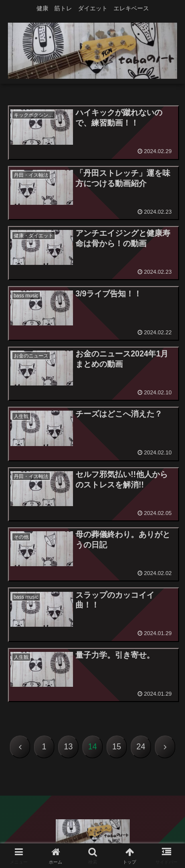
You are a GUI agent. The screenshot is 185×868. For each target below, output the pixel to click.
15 (117, 747)
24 (141, 747)
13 (69, 747)
